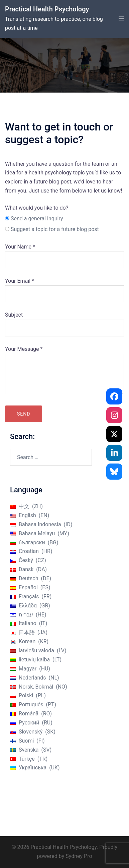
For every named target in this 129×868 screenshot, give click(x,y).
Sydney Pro (79, 856)
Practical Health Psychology (47, 9)
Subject (64, 321)
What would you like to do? (37, 208)
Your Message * (64, 371)
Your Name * (64, 253)
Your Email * (64, 287)
